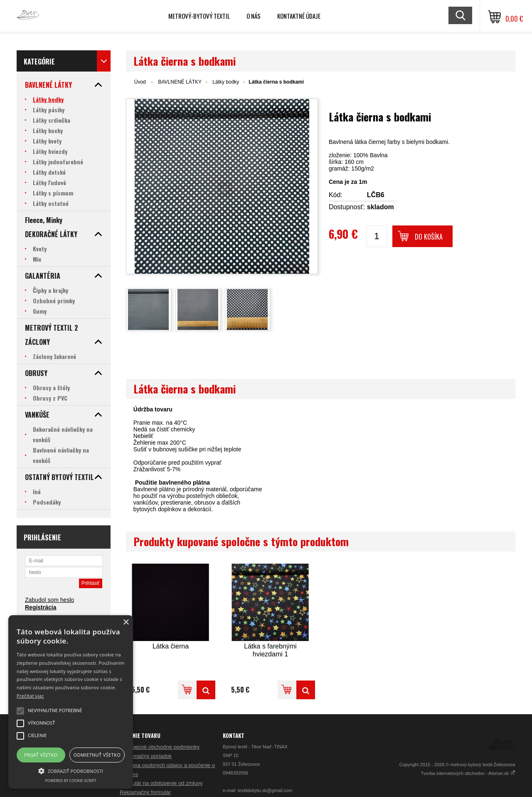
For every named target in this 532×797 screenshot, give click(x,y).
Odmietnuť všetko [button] (97, 755)
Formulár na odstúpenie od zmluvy (161, 783)
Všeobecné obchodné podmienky (160, 747)
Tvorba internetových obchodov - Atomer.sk (468, 773)
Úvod (140, 82)
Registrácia (41, 607)
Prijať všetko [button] (41, 755)
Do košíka (429, 237)
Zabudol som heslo (49, 600)
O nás (254, 16)
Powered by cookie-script (71, 781)
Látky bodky (226, 82)
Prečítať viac (30, 696)
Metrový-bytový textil (199, 16)
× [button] (126, 623)
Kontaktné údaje (299, 16)
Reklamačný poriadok (146, 756)
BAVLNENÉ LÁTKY (180, 82)
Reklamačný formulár (145, 792)
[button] (71, 770)
